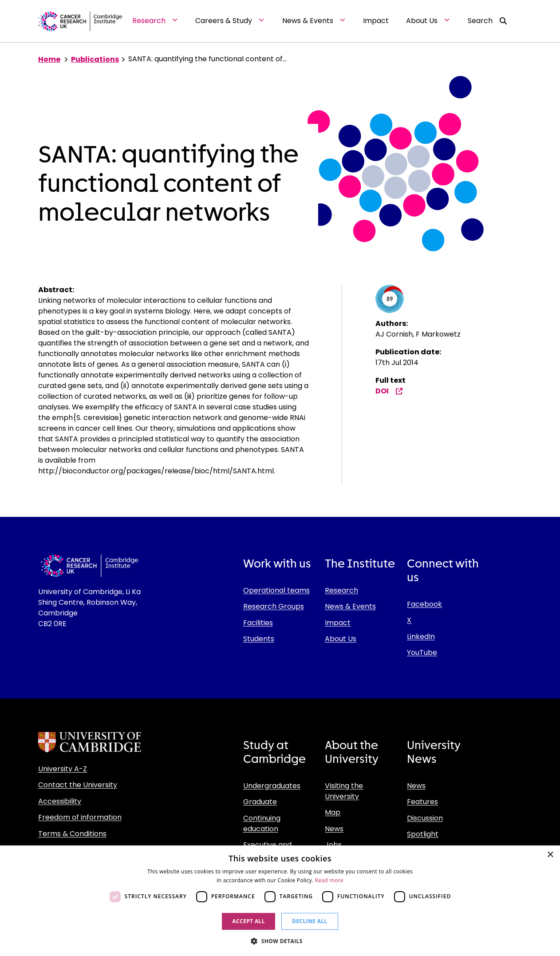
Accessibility (60, 801)
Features (422, 802)
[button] (280, 941)
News (334, 829)
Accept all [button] (248, 921)
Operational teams (276, 590)
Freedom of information (80, 817)
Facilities (258, 623)
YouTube (422, 653)
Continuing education (262, 823)
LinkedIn (421, 637)
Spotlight (423, 834)
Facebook (424, 604)
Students (259, 639)
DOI (389, 391)
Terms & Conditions (72, 834)
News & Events (350, 606)
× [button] (550, 855)
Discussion (425, 818)
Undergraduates (272, 786)
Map (333, 812)
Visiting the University (344, 791)
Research (341, 590)
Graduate (260, 802)
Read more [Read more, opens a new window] (329, 880)
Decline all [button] (310, 921)
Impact (338, 623)
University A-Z (63, 769)
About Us (341, 639)
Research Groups (274, 606)
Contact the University (78, 785)
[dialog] (280, 901)
